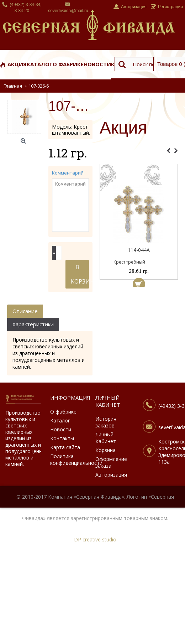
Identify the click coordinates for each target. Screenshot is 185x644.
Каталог (60, 420)
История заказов (106, 422)
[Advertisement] (139, 326)
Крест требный (129, 262)
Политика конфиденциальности (68, 459)
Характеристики (33, 324)
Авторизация (111, 475)
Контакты (62, 438)
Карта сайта (65, 447)
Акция (123, 128)
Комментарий (68, 173)
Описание (25, 311)
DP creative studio (95, 539)
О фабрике (63, 412)
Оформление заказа (111, 462)
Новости (61, 429)
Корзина (105, 450)
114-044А (139, 250)
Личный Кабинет (106, 438)
